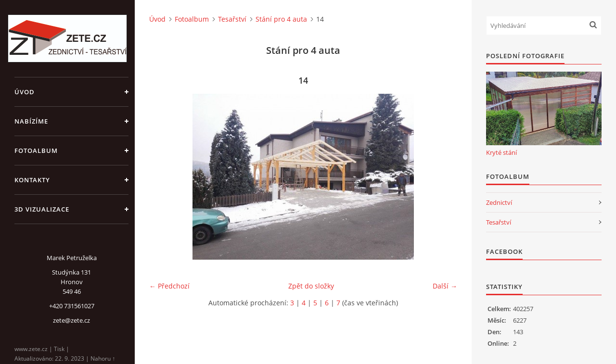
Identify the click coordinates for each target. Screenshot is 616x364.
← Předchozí (169, 286)
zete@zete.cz (71, 320)
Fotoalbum (36, 151)
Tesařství (232, 19)
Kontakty (32, 180)
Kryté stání (501, 152)
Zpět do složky (311, 286)
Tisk (59, 349)
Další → (445, 286)
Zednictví (499, 202)
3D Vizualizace (42, 209)
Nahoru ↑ (103, 358)
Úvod (25, 92)
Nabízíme (31, 121)
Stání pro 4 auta (281, 19)
